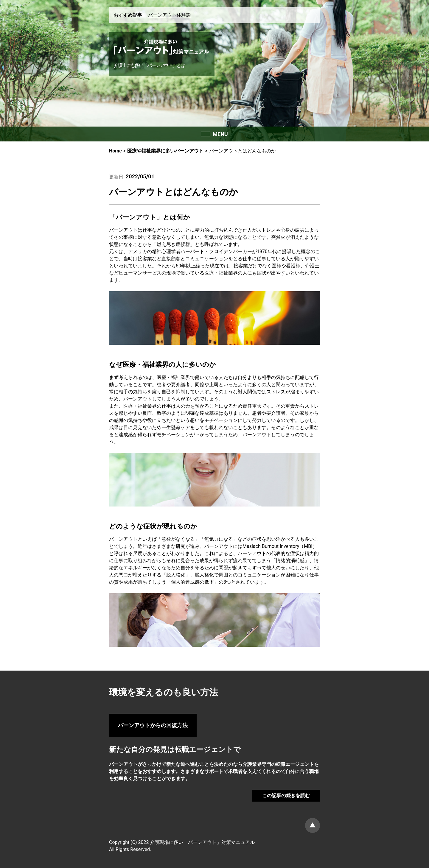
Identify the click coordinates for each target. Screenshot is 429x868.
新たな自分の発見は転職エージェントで (175, 749)
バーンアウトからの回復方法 (153, 725)
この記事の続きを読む (286, 795)
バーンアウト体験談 (170, 15)
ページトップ (313, 825)
